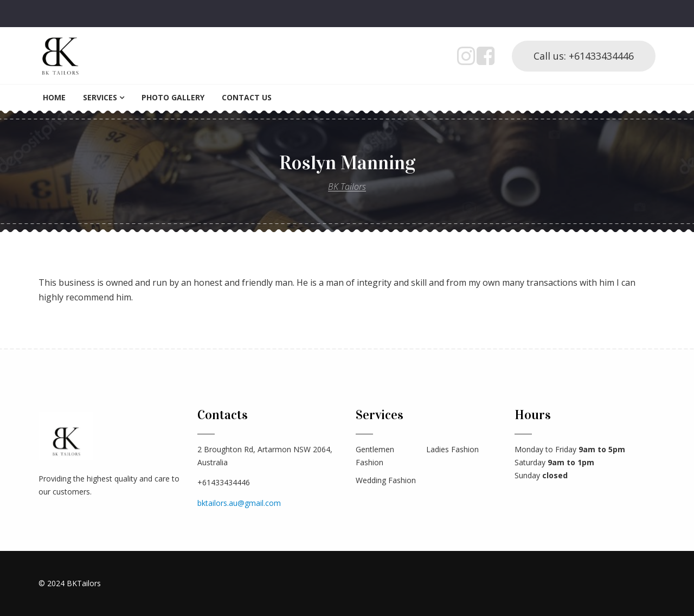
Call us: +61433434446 (584, 56)
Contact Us (247, 97)
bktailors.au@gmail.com (239, 503)
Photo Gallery (173, 97)
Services (100, 97)
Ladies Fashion (452, 449)
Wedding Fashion (386, 480)
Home (54, 97)
